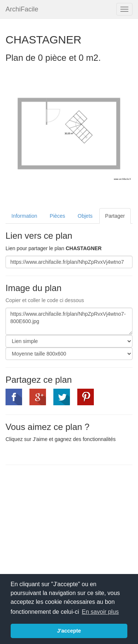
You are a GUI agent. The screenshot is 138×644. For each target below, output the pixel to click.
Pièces (57, 216)
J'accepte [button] (69, 631)
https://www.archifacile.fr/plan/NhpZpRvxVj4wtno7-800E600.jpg (69, 321)
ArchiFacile (22, 9)
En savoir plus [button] (100, 612)
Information (24, 216)
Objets (85, 216)
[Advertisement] (67, 524)
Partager (115, 216)
